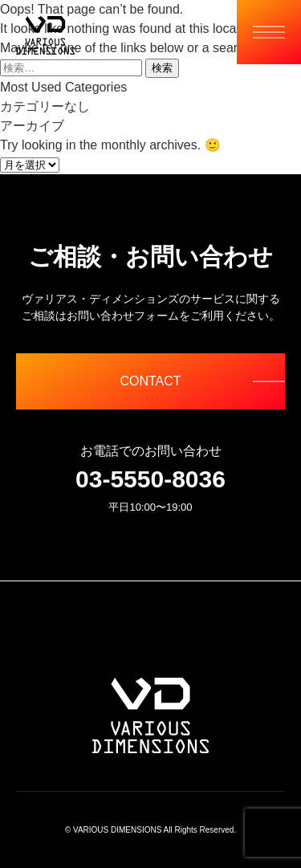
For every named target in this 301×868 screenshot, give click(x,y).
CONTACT (150, 381)
